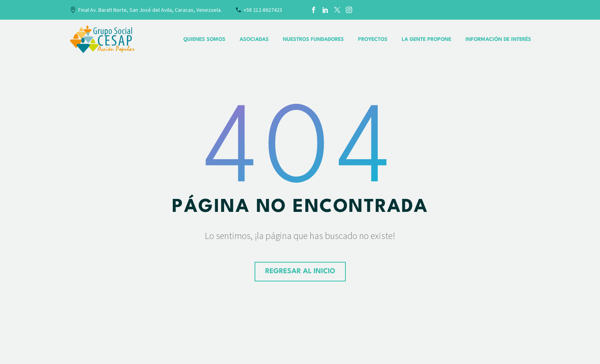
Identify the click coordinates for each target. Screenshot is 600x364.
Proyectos (373, 40)
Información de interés (498, 40)
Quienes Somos (204, 40)
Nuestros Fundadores (313, 40)
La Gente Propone (426, 40)
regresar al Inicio (300, 271)
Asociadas (254, 40)
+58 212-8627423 (263, 10)
